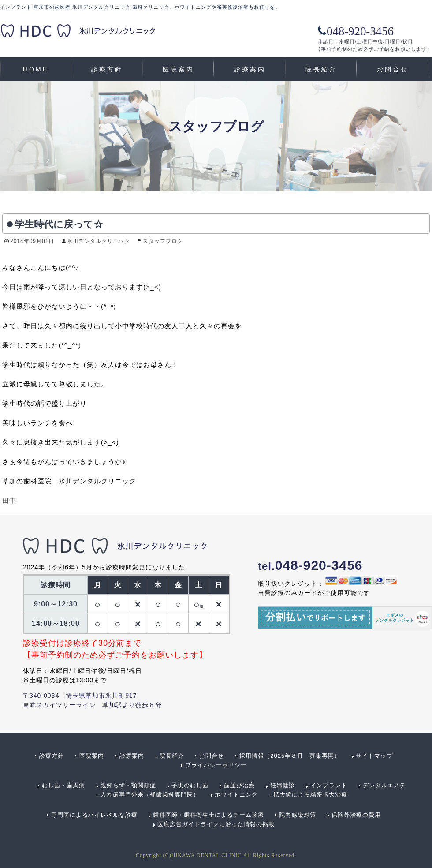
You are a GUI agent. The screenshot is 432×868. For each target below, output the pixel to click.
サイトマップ (374, 756)
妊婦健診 (283, 785)
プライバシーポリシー (216, 765)
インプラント (329, 785)
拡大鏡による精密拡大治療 (310, 795)
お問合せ (393, 69)
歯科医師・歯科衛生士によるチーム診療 (209, 815)
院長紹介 (322, 69)
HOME (36, 69)
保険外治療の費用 (356, 815)
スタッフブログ (163, 241)
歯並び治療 (239, 785)
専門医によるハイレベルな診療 (94, 815)
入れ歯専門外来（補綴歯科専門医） (150, 795)
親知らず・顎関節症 (128, 785)
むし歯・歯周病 (63, 785)
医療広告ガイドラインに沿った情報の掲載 (216, 824)
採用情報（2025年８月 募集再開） (290, 756)
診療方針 (107, 69)
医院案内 (179, 69)
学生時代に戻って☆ (59, 224)
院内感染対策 (298, 815)
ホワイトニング (236, 795)
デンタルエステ (384, 785)
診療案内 (250, 69)
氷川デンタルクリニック (99, 241)
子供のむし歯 (190, 785)
